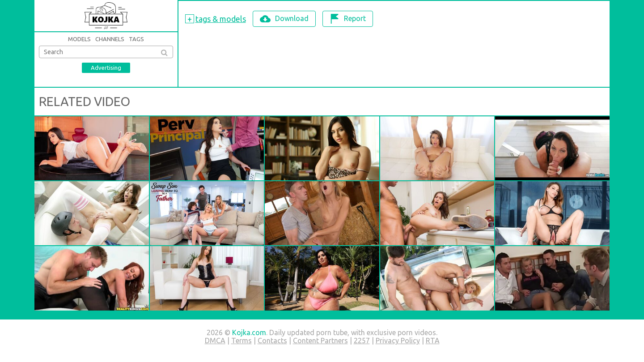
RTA (433, 341)
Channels (110, 39)
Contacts (272, 341)
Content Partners (320, 341)
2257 (362, 341)
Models (79, 39)
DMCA (215, 341)
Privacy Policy (398, 341)
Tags (136, 39)
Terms (241, 341)
